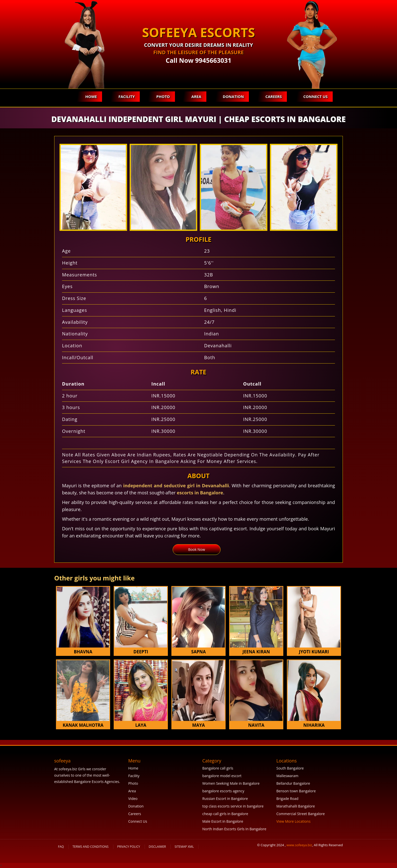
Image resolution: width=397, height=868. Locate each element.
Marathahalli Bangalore (296, 806)
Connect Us (315, 96)
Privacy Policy (129, 847)
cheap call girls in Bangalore (225, 814)
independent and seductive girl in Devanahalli (176, 486)
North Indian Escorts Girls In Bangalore (234, 829)
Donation (233, 96)
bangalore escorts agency (223, 791)
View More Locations (294, 821)
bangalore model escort (222, 776)
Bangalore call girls (218, 768)
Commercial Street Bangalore (301, 814)
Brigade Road (287, 799)
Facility (127, 96)
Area (196, 96)
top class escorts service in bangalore (233, 806)
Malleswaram (287, 776)
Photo (163, 96)
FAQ (61, 847)
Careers (274, 96)
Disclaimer (157, 847)
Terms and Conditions (91, 847)
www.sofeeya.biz (299, 845)
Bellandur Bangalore (293, 783)
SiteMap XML (184, 847)
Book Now (197, 549)
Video (133, 799)
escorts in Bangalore (200, 493)
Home (91, 96)
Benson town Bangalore (296, 791)
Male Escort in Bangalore (223, 821)
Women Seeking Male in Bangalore (231, 783)
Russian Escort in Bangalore (225, 799)
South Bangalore (290, 768)
